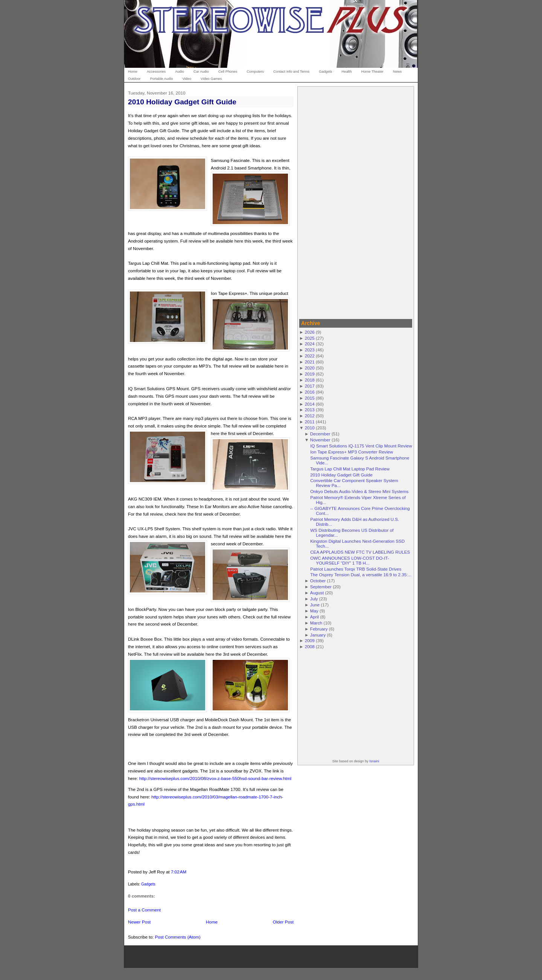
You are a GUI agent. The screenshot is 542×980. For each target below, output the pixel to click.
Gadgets (148, 884)
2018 (310, 380)
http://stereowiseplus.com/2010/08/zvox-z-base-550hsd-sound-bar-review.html (215, 778)
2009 (310, 640)
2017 (310, 386)
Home (212, 922)
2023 (310, 350)
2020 (310, 368)
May (314, 611)
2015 (310, 398)
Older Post (283, 922)
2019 (310, 374)
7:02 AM (179, 872)
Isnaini (374, 761)
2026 (310, 332)
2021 (310, 362)
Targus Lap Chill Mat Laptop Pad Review (350, 469)
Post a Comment (144, 910)
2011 (310, 422)
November (320, 440)
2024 (310, 344)
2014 (310, 404)
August (317, 593)
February (319, 629)
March (316, 623)
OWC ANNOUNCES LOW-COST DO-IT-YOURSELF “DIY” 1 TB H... (350, 560)
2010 (310, 428)
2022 (310, 356)
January (318, 635)
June (315, 605)
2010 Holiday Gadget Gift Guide (182, 102)
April (314, 617)
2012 (310, 416)
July (314, 599)
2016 (310, 392)
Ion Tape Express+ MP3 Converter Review (352, 452)
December (320, 434)
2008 (310, 646)
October (318, 581)
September (321, 587)
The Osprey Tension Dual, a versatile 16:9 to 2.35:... (361, 575)
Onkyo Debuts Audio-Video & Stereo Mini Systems (359, 491)
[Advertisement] (356, 201)
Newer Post (139, 922)
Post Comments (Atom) (177, 937)
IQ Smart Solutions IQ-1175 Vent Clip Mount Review (361, 446)
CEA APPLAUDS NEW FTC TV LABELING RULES (360, 552)
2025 (310, 338)
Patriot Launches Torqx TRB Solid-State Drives (356, 569)
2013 (310, 410)
